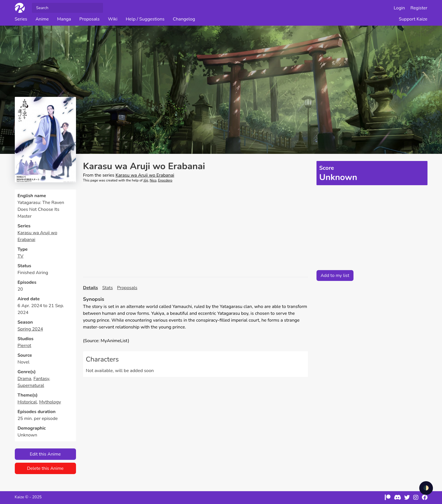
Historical (27, 402)
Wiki (113, 19)
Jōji (146, 180)
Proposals (90, 19)
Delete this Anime (45, 468)
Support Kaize (413, 19)
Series (21, 19)
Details (91, 288)
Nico (153, 180)
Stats (107, 288)
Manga (64, 19)
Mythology (50, 402)
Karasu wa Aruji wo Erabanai (145, 175)
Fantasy (41, 379)
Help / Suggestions (145, 19)
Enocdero (165, 180)
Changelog (184, 19)
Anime (42, 19)
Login (399, 8)
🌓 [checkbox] (426, 488)
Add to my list (335, 276)
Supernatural (31, 385)
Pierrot (24, 346)
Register (419, 8)
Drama (24, 379)
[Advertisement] (196, 230)
